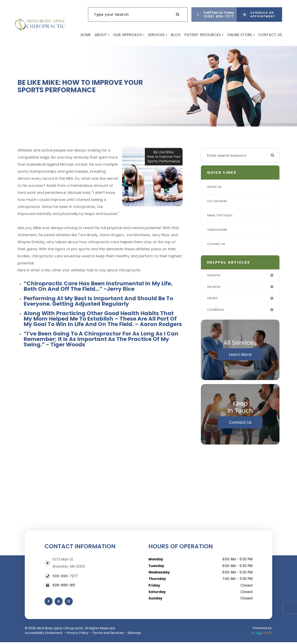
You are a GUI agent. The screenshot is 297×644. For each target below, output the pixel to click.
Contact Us (270, 35)
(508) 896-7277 (219, 16)
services (215, 287)
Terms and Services (108, 634)
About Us (215, 187)
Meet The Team (221, 215)
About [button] (102, 35)
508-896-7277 (65, 578)
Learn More (240, 356)
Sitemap (134, 634)
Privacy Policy (77, 634)
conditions (217, 311)
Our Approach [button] (129, 35)
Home (86, 35)
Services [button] (158, 35)
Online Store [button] (241, 35)
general (214, 275)
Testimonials (219, 230)
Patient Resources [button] (204, 35)
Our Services (218, 201)
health (213, 299)
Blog (176, 35)
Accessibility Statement (44, 634)
